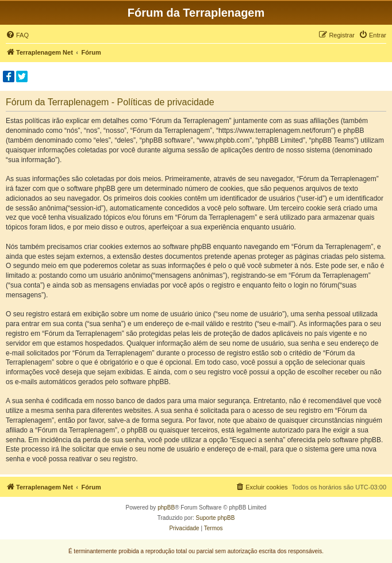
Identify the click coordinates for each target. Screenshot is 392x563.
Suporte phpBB (216, 518)
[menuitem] (17, 35)
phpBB (166, 508)
